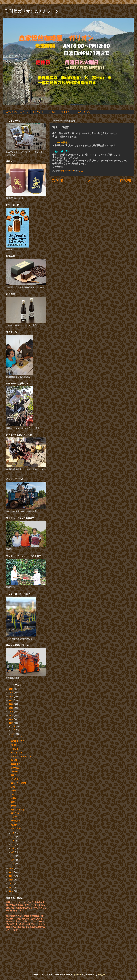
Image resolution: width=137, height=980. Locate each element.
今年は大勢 (16, 828)
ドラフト (15, 749)
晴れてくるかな (18, 810)
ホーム (92, 180)
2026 (12, 689)
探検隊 (14, 760)
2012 (12, 884)
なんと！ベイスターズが (21, 756)
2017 (12, 723)
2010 (12, 891)
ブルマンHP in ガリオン (45, 112)
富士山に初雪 (17, 753)
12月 (14, 726)
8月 (13, 837)
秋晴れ (14, 806)
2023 (12, 700)
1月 (13, 864)
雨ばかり (15, 745)
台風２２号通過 (18, 741)
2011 (12, 887)
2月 (13, 860)
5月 (13, 848)
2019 (12, 715)
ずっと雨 (15, 779)
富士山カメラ (68, 112)
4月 (13, 852)
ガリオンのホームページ (17, 112)
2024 (12, 696)
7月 (13, 841)
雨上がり (15, 825)
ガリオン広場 (84, 112)
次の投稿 (58, 180)
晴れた (14, 775)
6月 (13, 845)
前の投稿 (125, 180)
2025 (12, 693)
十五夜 (14, 817)
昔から (14, 802)
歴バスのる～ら (18, 821)
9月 (13, 833)
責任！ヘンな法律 (19, 783)
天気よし (15, 798)
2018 (12, 719)
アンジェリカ (17, 737)
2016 (12, 868)
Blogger (101, 975)
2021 (12, 708)
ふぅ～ (14, 794)
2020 (12, 712)
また (13, 787)
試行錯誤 (15, 768)
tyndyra (77, 975)
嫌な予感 (15, 813)
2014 (12, 876)
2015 (12, 872)
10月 (14, 734)
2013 (12, 880)
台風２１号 (16, 764)
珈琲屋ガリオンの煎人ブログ (32, 11)
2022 (12, 704)
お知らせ (15, 790)
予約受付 (15, 771)
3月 (13, 856)
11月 (14, 730)
